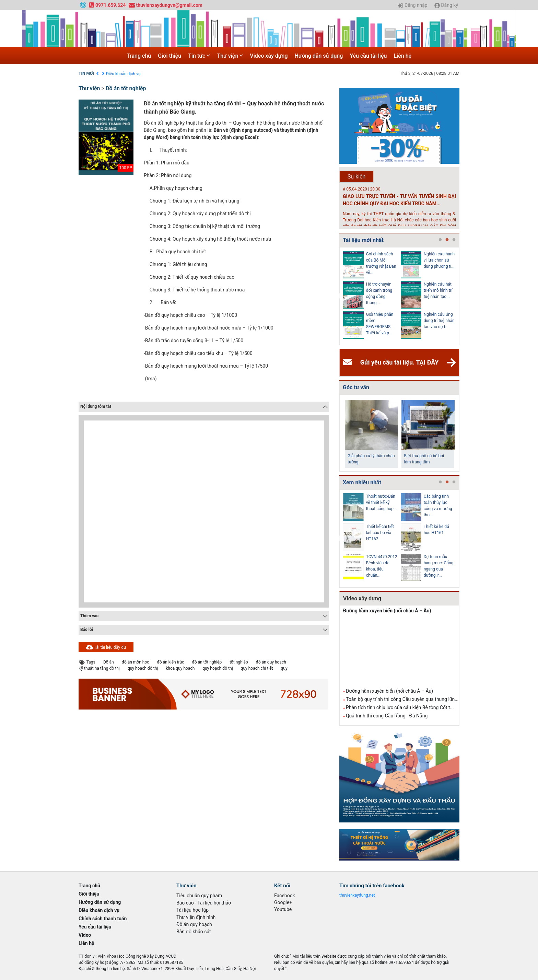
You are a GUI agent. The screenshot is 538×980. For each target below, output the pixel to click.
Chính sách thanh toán (103, 919)
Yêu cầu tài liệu (368, 56)
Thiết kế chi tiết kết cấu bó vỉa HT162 (380, 533)
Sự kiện (357, 177)
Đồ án (109, 662)
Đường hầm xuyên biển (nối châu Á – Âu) (387, 611)
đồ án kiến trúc (171, 662)
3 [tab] (454, 240)
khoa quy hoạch (180, 668)
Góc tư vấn (356, 387)
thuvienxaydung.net (357, 895)
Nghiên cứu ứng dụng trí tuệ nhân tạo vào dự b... (439, 321)
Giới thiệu (169, 56)
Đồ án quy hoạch (194, 924)
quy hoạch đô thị (143, 668)
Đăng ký (446, 5)
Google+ (283, 902)
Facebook (285, 896)
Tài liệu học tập (192, 910)
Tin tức (199, 56)
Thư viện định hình (196, 917)
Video (85, 935)
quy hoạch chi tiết (257, 668)
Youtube (283, 909)
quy (284, 668)
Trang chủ (139, 56)
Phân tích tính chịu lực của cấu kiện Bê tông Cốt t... (400, 707)
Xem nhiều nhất (362, 482)
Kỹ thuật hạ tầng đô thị (99, 668)
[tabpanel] (372, 296)
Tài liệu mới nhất (363, 240)
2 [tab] (447, 240)
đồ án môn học (136, 662)
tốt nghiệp (239, 662)
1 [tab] (440, 240)
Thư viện (230, 56)
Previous (338, 296)
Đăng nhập (412, 5)
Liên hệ (402, 56)
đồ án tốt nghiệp (207, 662)
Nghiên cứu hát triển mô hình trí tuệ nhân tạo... (438, 290)
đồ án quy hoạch (271, 662)
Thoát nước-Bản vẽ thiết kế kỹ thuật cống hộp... (382, 503)
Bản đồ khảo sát (194, 932)
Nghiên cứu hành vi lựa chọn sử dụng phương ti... (439, 260)
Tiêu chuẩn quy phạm (199, 896)
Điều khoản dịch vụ (123, 74)
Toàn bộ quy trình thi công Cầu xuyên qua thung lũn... (402, 699)
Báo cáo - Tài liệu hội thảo (204, 903)
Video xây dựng (269, 56)
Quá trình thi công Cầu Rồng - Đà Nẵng (387, 716)
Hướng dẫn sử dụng (319, 56)
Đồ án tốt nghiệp (126, 88)
